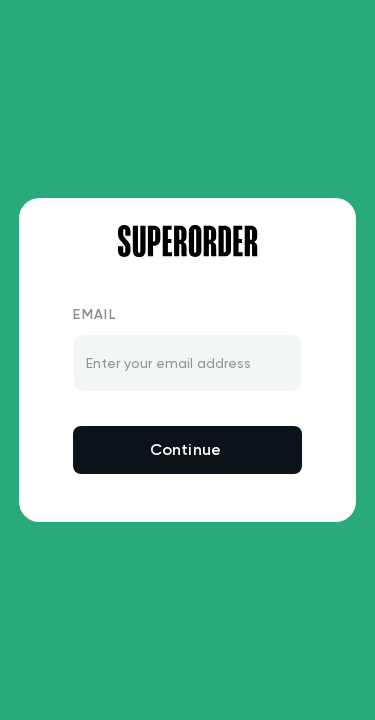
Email (95, 314)
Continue (185, 449)
